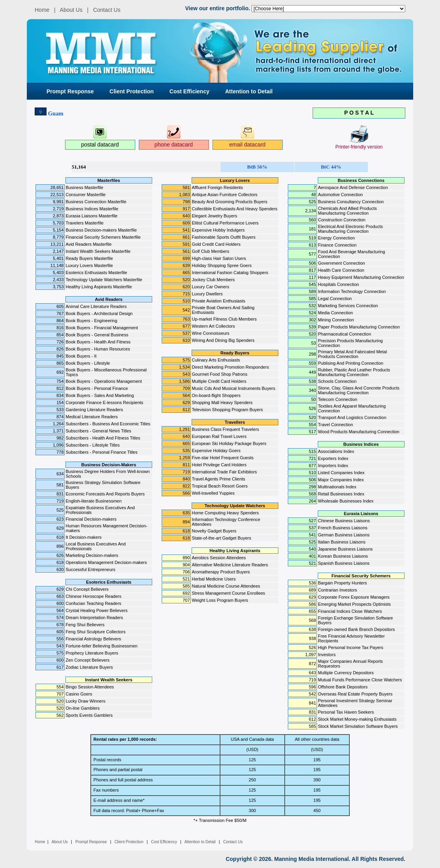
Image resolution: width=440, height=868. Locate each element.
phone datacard (174, 145)
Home (42, 10)
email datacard (248, 145)
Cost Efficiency (189, 91)
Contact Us (107, 10)
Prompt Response (70, 91)
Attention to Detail (249, 91)
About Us (71, 10)
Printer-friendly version (359, 147)
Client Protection (132, 91)
